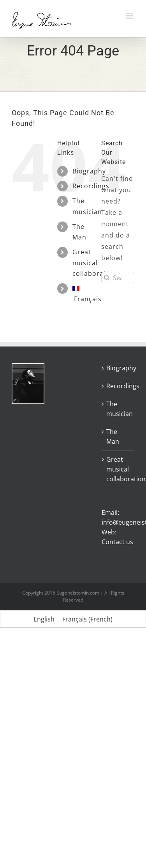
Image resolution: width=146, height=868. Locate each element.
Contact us (117, 542)
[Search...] (118, 278)
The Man (113, 437)
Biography (89, 171)
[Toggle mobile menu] (130, 16)
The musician (118, 409)
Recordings (91, 186)
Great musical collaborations (118, 469)
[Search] (107, 278)
